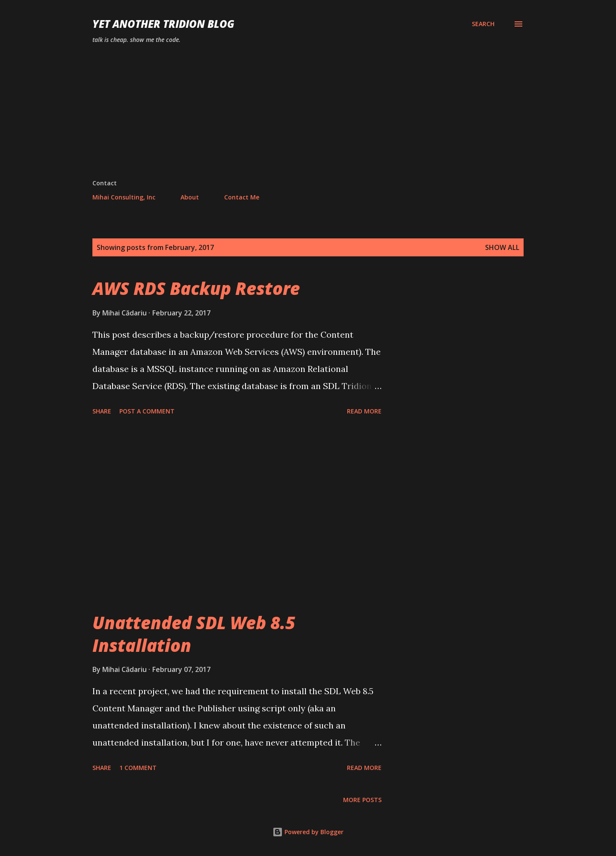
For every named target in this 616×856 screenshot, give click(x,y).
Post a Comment (147, 411)
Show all (502, 247)
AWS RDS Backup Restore (196, 288)
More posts (362, 800)
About (190, 197)
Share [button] (102, 411)
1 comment (138, 768)
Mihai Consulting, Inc (124, 197)
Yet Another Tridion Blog (163, 24)
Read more (364, 411)
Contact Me (242, 197)
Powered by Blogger (308, 832)
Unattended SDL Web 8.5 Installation (194, 634)
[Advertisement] (308, 115)
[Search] (483, 24)
